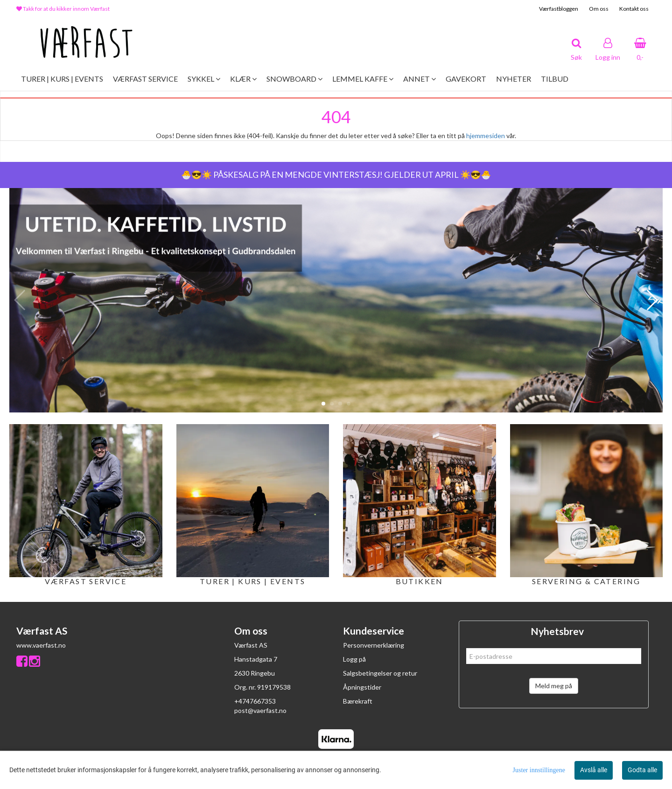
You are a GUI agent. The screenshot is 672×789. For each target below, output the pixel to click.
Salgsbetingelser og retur (380, 673)
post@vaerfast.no (260, 710)
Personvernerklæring (374, 645)
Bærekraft (358, 701)
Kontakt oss (634, 9)
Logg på (354, 659)
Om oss (599, 9)
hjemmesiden (486, 136)
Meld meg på (554, 686)
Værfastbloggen (559, 9)
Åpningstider (362, 687)
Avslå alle (594, 770)
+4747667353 (255, 701)
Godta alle (642, 770)
